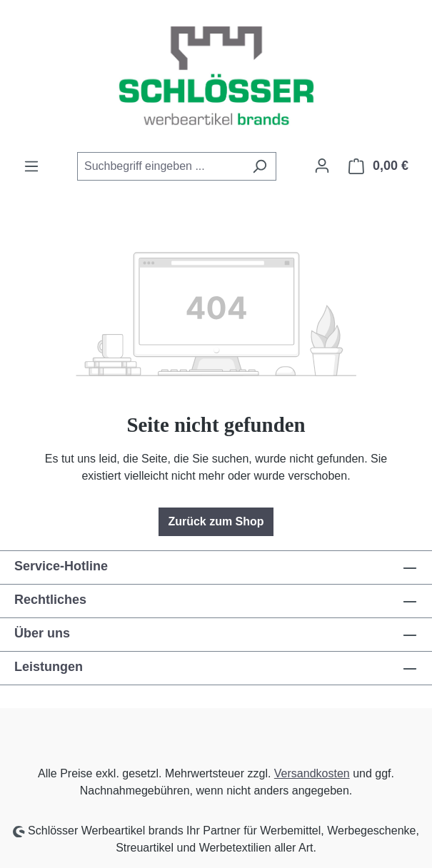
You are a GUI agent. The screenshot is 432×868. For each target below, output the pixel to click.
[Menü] (31, 166)
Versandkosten (312, 773)
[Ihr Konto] (322, 166)
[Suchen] (260, 166)
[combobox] (160, 166)
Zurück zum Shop (216, 521)
